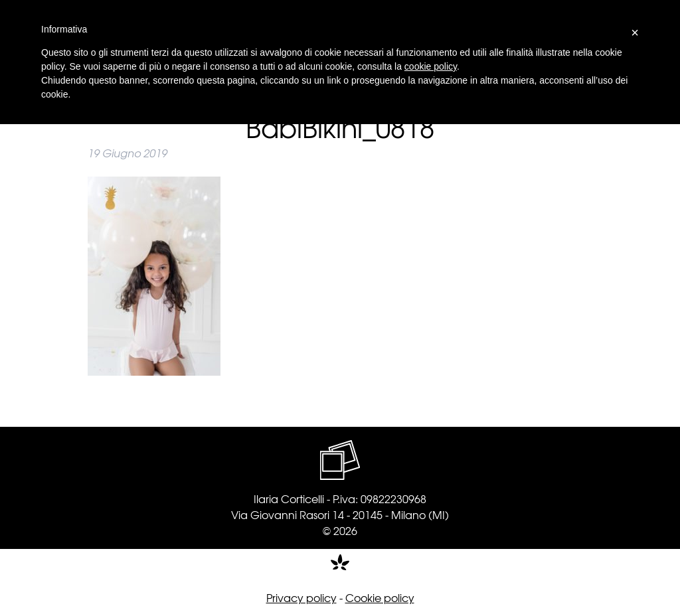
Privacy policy (301, 597)
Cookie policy (380, 597)
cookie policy (431, 66)
